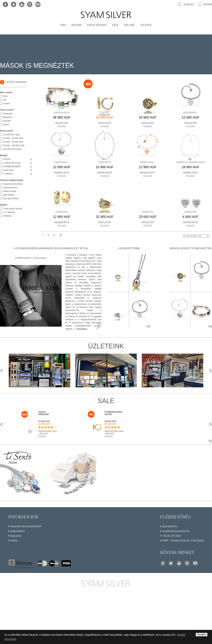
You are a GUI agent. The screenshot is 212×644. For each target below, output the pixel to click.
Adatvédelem (18, 531)
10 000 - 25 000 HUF (13, 138)
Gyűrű (6, 125)
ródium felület (10, 191)
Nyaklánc (8, 117)
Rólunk (129, 25)
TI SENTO (8, 174)
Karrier (14, 541)
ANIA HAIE (8, 170)
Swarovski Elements (13, 184)
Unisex (6, 103)
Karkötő (7, 121)
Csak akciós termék (13, 209)
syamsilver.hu (170, 526)
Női (5, 100)
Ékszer (77, 25)
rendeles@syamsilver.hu (176, 531)
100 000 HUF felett (12, 149)
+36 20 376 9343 (172, 536)
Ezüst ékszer (97, 25)
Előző (3, 371)
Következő (209, 371)
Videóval (7, 216)
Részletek (62, 126)
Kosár (208, 4)
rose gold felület (11, 198)
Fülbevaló (8, 114)
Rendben (202, 635)
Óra (63, 25)
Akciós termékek (13, 82)
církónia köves (10, 188)
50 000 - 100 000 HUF (14, 146)
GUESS (7, 159)
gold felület (8, 195)
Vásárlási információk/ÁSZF (26, 526)
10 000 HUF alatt (11, 135)
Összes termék (148, 326)
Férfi (5, 96)
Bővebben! (82, 329)
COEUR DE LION (12, 163)
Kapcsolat (16, 536)
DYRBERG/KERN (12, 167)
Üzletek (146, 25)
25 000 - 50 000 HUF (13, 142)
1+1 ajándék (9, 212)
